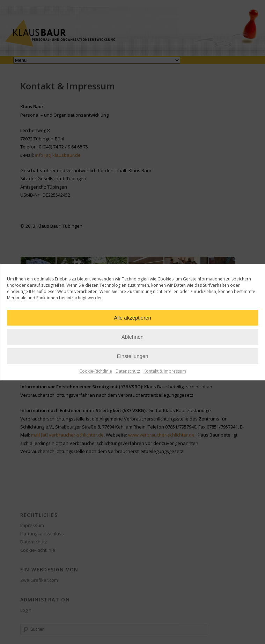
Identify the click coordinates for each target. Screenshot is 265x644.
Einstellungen (132, 356)
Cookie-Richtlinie (96, 371)
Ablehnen (132, 337)
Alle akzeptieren (132, 318)
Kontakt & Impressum (165, 371)
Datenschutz (128, 371)
